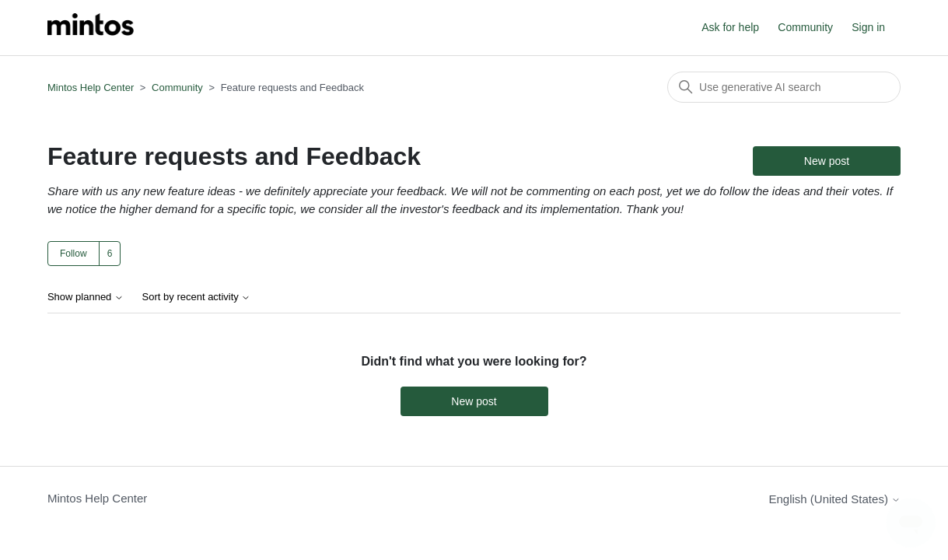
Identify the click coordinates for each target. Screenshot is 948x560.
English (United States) (834, 499)
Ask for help (730, 27)
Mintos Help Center (91, 87)
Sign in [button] (868, 27)
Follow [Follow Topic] (73, 254)
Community (805, 27)
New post (827, 161)
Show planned (86, 297)
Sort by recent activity (197, 297)
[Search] (784, 87)
